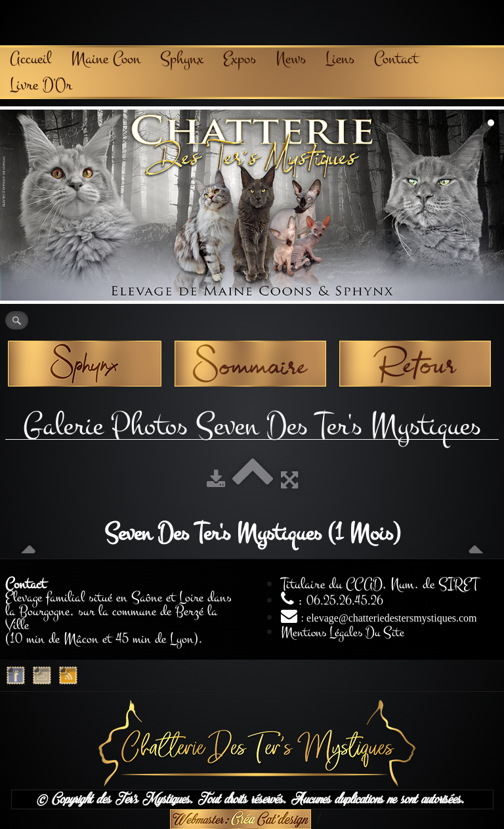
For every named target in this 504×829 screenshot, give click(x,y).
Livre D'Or (41, 85)
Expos (240, 59)
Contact (396, 59)
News (291, 59)
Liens (340, 59)
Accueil (31, 59)
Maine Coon (106, 59)
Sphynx (182, 59)
